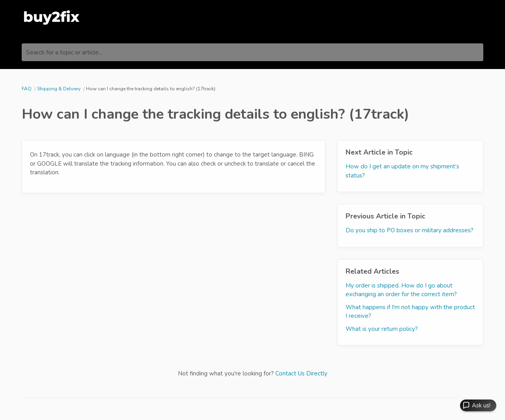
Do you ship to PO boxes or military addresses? (410, 230)
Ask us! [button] (481, 405)
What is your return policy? (382, 329)
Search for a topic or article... (64, 52)
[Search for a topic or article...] (252, 52)
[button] (478, 405)
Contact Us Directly (301, 373)
